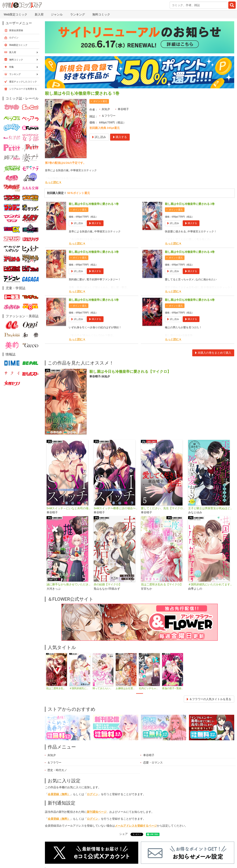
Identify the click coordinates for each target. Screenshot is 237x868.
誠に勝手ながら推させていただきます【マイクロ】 (69, 584)
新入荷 (39, 14)
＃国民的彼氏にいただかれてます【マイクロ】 (210, 584)
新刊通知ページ (97, 812)
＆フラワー (109, 116)
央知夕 (106, 109)
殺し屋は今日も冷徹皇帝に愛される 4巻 (190, 252)
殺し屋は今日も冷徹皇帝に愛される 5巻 (94, 300)
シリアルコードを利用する (23, 89)
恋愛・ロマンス (153, 763)
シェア (124, 834)
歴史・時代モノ (57, 770)
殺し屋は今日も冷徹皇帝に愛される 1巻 (94, 204)
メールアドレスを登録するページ (136, 826)
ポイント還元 (100, 101)
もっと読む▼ (53, 182)
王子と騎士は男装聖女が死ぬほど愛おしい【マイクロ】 (210, 508)
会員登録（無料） (59, 794)
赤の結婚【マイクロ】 (108, 584)
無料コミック (101, 14)
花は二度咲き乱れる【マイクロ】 (162, 584)
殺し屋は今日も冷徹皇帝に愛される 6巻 (190, 300)
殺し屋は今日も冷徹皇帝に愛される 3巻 (94, 252)
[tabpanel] (57, 672)
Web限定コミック (15, 14)
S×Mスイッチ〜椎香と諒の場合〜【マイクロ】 (116, 508)
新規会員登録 (16, 30)
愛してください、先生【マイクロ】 (163, 508)
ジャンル (57, 14)
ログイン (92, 794)
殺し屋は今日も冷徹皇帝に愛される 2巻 (190, 204)
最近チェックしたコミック (23, 82)
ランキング (78, 14)
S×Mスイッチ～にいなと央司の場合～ (69, 508)
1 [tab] (140, 693)
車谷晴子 (123, 109)
